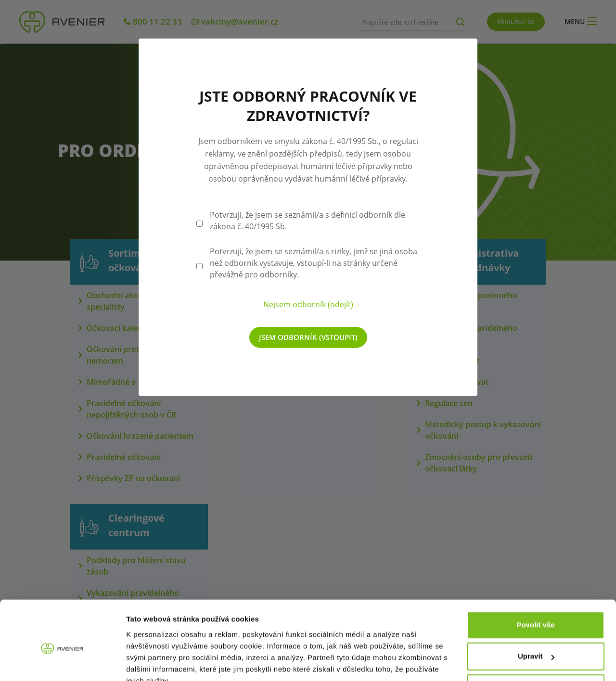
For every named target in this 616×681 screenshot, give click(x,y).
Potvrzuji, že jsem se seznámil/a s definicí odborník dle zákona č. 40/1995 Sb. (308, 221)
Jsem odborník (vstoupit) (308, 337)
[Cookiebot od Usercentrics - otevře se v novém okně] (62, 662)
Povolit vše (535, 580)
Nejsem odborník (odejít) (308, 304)
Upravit (536, 611)
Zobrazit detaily (153, 662)
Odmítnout (536, 643)
